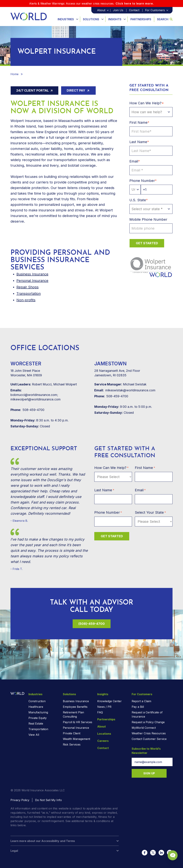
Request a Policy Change (148, 722)
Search (165, 19)
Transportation (29, 294)
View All (34, 735)
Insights (115, 19)
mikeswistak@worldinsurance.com (125, 390)
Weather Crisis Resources (149, 733)
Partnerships (141, 19)
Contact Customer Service (149, 739)
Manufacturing (38, 712)
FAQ (100, 712)
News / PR (104, 707)
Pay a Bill (138, 707)
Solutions (91, 19)
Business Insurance (76, 701)
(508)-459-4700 (92, 624)
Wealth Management (76, 739)
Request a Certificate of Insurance (147, 714)
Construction (37, 701)
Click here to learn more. (135, 3)
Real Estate (36, 724)
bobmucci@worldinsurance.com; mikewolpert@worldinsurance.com (36, 395)
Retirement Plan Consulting (73, 714)
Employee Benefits (75, 707)
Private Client (72, 733)
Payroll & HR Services (78, 722)
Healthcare (36, 707)
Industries (66, 19)
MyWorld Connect (144, 728)
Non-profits (26, 300)
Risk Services (72, 744)
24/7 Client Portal (33, 90)
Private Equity (38, 718)
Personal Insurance (32, 281)
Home (14, 74)
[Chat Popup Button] (170, 853)
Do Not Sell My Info (48, 800)
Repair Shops (28, 287)
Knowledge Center (109, 701)
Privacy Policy (20, 800)
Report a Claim (141, 701)
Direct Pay (76, 90)
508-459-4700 (27, 410)
